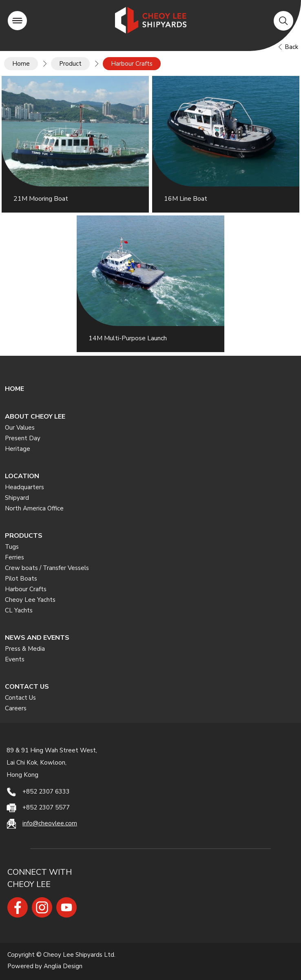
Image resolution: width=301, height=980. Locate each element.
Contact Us (20, 698)
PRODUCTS (24, 536)
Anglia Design (63, 966)
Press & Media (25, 649)
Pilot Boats (21, 579)
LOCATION (22, 476)
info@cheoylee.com (50, 823)
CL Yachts (19, 610)
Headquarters (24, 487)
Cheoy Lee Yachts (30, 600)
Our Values (20, 428)
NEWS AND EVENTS (37, 638)
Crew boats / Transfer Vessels (47, 568)
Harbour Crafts (26, 589)
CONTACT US (27, 687)
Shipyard (17, 498)
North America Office (34, 508)
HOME (14, 389)
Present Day (23, 438)
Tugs (12, 547)
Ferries (14, 557)
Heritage (18, 449)
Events (15, 659)
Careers (16, 708)
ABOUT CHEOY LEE (35, 417)
